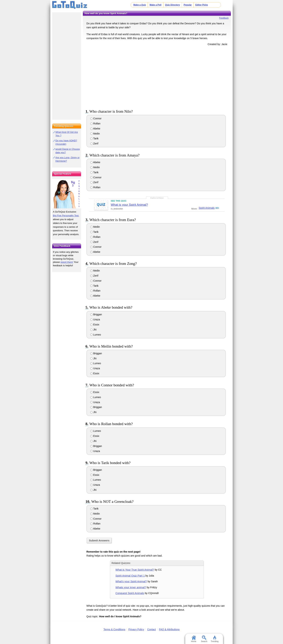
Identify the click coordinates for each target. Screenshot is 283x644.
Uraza (95, 319)
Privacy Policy (136, 629)
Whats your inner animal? (131, 587)
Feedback (224, 18)
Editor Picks (202, 5)
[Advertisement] (157, 77)
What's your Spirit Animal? (131, 581)
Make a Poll (155, 5)
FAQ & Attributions (169, 629)
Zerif (94, 144)
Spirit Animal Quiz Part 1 (130, 576)
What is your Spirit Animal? (129, 205)
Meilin (95, 134)
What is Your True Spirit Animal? (135, 570)
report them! (67, 262)
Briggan (96, 314)
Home (194, 639)
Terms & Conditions (114, 629)
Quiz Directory (173, 5)
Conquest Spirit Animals (130, 593)
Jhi (93, 330)
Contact (151, 629)
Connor (96, 118)
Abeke (95, 129)
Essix (95, 325)
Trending (215, 639)
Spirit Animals (206, 208)
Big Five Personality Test (66, 216)
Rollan (95, 123)
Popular (188, 5)
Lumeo (96, 335)
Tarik (94, 138)
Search (204, 639)
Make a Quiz (140, 5)
